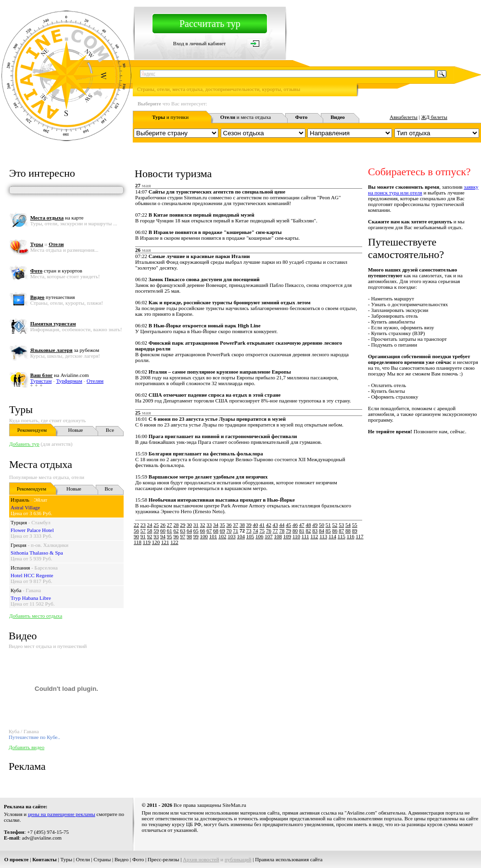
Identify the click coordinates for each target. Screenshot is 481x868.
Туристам (41, 381)
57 (143, 531)
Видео (121, 859)
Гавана (34, 590)
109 (287, 536)
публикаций (238, 859)
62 (176, 531)
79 (288, 531)
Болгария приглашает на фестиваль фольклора (206, 453)
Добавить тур (24, 444)
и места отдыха (246, 117)
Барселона (46, 568)
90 (136, 536)
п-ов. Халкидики (50, 545)
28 (176, 525)
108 (278, 536)
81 (302, 531)
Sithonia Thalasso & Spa (37, 553)
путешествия (53, 297)
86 (335, 531)
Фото (138, 859)
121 (165, 542)
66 (203, 531)
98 (189, 536)
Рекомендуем (32, 430)
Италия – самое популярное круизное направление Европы (220, 372)
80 (295, 531)
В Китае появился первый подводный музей (202, 215)
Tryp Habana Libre (31, 598)
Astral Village (25, 507)
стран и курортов (56, 271)
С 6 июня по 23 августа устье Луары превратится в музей (217, 419)
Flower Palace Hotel (32, 530)
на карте (57, 218)
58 (150, 531)
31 (196, 525)
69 (222, 531)
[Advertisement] (219, 613)
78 (282, 531)
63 (183, 531)
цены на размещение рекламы (62, 814)
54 (348, 525)
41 (262, 525)
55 (355, 525)
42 (269, 525)
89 (355, 531)
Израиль (20, 500)
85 (328, 531)
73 (249, 531)
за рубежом (65, 350)
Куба (16, 590)
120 (156, 542)
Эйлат (40, 500)
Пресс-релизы (164, 859)
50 (322, 525)
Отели (83, 859)
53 (341, 525)
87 (341, 531)
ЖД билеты (434, 117)
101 (213, 536)
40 (256, 525)
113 (323, 536)
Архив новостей (201, 859)
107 (269, 536)
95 (170, 536)
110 (296, 536)
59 (156, 531)
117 (360, 536)
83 (315, 531)
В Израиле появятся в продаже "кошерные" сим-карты (215, 232)
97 (183, 536)
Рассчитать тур (210, 24)
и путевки (170, 117)
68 (216, 531)
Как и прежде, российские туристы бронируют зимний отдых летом (230, 302)
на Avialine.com (60, 375)
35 (222, 525)
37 (235, 525)
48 (309, 525)
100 (204, 536)
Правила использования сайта (289, 859)
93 (156, 536)
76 (269, 531)
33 (209, 525)
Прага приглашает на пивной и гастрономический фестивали (223, 436)
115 (342, 536)
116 (351, 536)
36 (229, 525)
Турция (19, 522)
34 (216, 525)
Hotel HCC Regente (32, 575)
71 (235, 531)
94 (163, 536)
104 (241, 536)
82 (309, 531)
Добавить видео (26, 747)
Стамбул (41, 522)
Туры (21, 409)
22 (136, 525)
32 (203, 525)
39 (249, 525)
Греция (19, 545)
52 (335, 525)
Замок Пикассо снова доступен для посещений (204, 279)
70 (229, 531)
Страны (102, 859)
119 (147, 542)
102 (222, 536)
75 (262, 531)
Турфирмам (69, 381)
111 (305, 536)
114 (332, 536)
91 (143, 536)
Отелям (95, 381)
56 (136, 531)
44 (282, 525)
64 (189, 531)
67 (209, 531)
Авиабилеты (404, 117)
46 (295, 525)
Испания (20, 568)
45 (288, 525)
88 (348, 531)
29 (183, 525)
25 (156, 525)
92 (150, 536)
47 (302, 525)
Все (110, 430)
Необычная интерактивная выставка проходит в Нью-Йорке (222, 500)
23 (143, 525)
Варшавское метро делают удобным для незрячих (208, 477)
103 (232, 536)
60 (163, 531)
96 (176, 536)
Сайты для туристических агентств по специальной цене (217, 192)
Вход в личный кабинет (200, 43)
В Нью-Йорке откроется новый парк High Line (205, 325)
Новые (76, 430)
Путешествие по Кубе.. (34, 737)
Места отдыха (41, 464)
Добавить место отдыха (36, 616)
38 (242, 525)
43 (275, 525)
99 (196, 536)
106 (259, 536)
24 (150, 525)
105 (250, 536)
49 (315, 525)
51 (328, 525)
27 (170, 525)
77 (275, 531)
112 (314, 536)
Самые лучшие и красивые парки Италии (199, 256)
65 (196, 531)
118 (138, 542)
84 (322, 531)
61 (170, 531)
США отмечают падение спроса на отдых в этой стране (215, 395)
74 (256, 531)
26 (163, 525)
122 (174, 542)
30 (189, 525)
